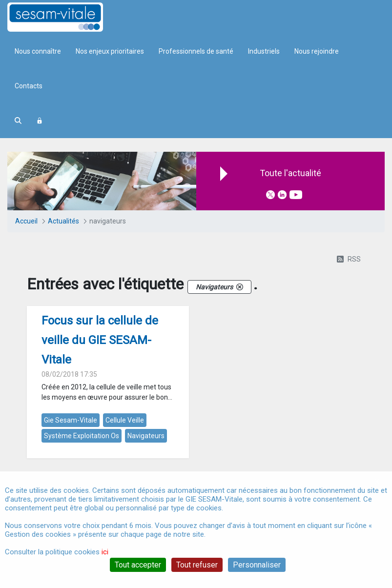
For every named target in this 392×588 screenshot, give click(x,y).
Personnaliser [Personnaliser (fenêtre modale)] (257, 565)
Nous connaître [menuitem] (38, 51)
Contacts (29, 86)
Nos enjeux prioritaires (110, 51)
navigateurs (146, 436)
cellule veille (125, 420)
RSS (349, 259)
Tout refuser (197, 565)
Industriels (264, 51)
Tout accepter (138, 565)
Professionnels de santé (196, 51)
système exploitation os (82, 436)
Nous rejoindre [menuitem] (317, 51)
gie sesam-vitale (71, 420)
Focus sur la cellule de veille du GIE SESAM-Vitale (100, 340)
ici (105, 552)
